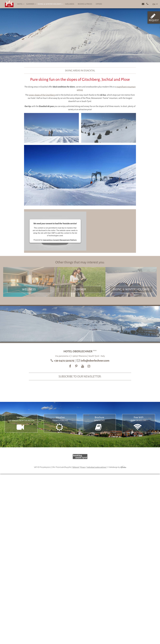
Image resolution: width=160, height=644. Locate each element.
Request (154, 17)
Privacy (83, 467)
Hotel (21, 4)
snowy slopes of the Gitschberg (42, 95)
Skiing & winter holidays (50, 4)
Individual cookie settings (97, 467)
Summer (31, 4)
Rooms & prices (85, 4)
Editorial (76, 467)
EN (154, 4)
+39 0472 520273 (64, 361)
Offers (99, 4)
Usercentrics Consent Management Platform (60, 240)
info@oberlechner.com (95, 361)
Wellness (70, 4)
